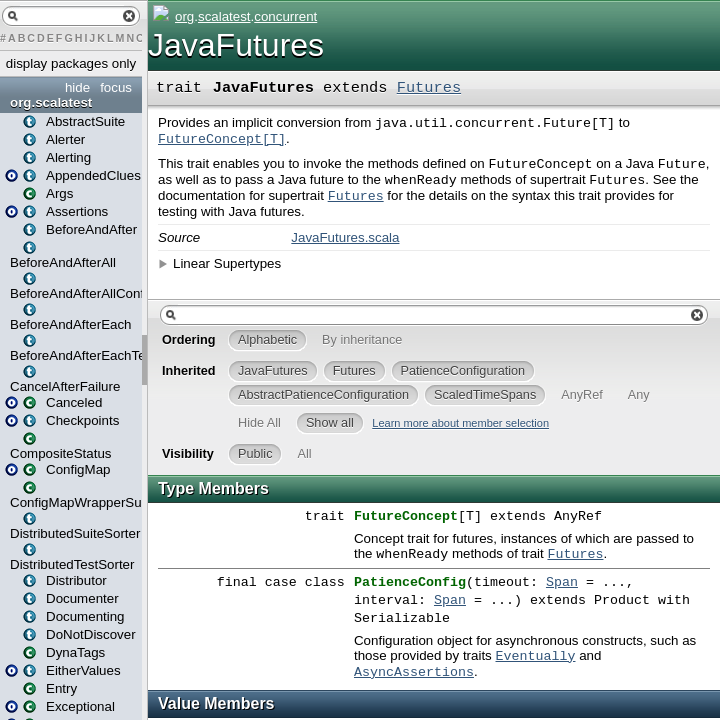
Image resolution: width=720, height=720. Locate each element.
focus (116, 87)
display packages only (71, 63)
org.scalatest (51, 102)
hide (77, 87)
